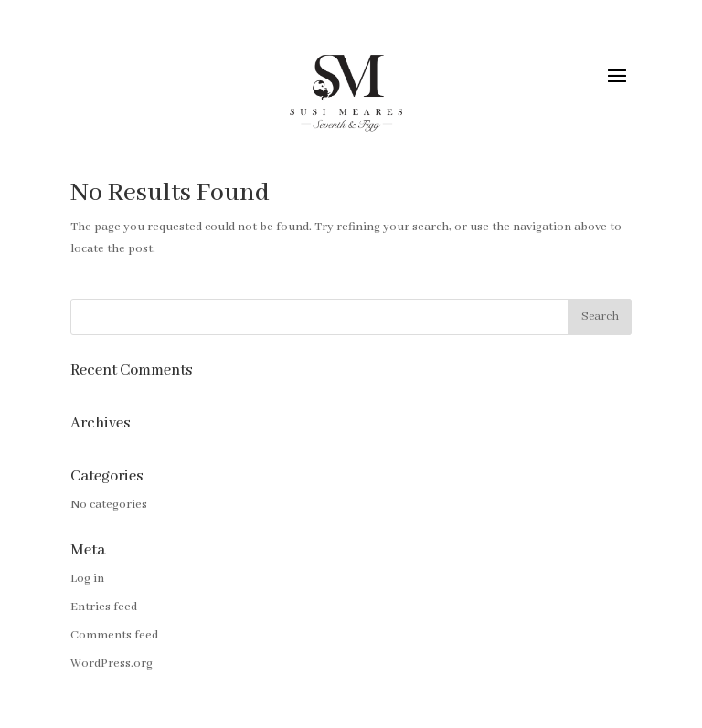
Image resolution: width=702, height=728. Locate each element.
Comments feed (114, 635)
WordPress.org (112, 664)
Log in (87, 579)
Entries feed (104, 607)
